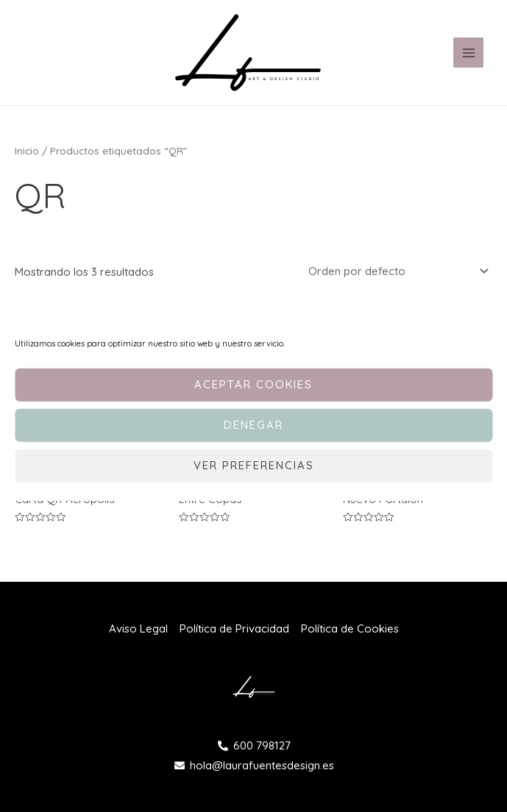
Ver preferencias (254, 465)
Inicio (27, 150)
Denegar (253, 425)
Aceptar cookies (253, 384)
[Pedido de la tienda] (396, 271)
